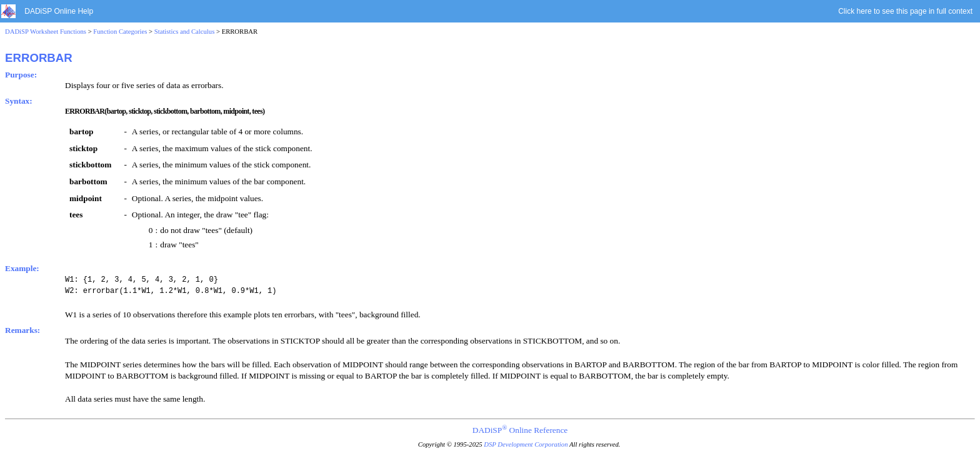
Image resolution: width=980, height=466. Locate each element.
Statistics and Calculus (185, 32)
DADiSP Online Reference (520, 430)
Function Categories (120, 32)
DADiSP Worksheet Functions (46, 32)
